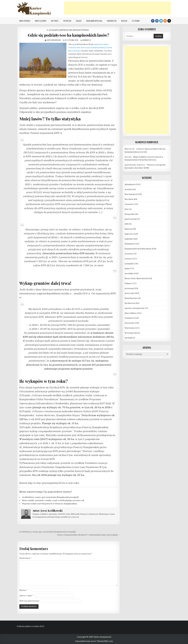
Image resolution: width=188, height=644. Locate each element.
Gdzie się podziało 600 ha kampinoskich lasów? (69, 35)
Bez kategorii (131, 194)
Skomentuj (87, 40)
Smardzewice (131, 298)
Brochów (129, 199)
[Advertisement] (117, 8)
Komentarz (25, 558)
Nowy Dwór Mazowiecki (136, 278)
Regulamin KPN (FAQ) (94, 21)
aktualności (54, 30)
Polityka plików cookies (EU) (31, 626)
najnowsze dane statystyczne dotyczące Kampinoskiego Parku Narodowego (90, 48)
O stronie (136, 21)
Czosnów (129, 204)
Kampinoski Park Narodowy (70, 30)
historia (128, 229)
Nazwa (23, 590)
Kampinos (129, 244)
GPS (127, 224)
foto (127, 209)
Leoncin (128, 254)
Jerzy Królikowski (54, 40)
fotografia (129, 214)
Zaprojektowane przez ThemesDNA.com (94, 641)
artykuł (128, 189)
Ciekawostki (112, 21)
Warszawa (130, 328)
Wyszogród (130, 333)
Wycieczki (67, 21)
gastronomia (131, 219)
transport (129, 318)
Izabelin (129, 239)
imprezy (129, 234)
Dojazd (79, 21)
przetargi (129, 288)
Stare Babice (131, 313)
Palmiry (128, 283)
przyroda (85, 30)
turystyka (129, 323)
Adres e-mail (26, 596)
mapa (127, 268)
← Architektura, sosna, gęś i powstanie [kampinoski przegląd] (46, 532)
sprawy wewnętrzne (135, 308)
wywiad (128, 338)
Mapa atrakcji (25, 21)
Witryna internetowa (29, 601)
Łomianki (129, 264)
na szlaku (129, 273)
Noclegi (124, 21)
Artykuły (55, 21)
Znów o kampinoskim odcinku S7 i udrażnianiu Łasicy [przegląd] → (88, 535)
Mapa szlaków (41, 21)
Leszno (128, 259)
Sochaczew (130, 303)
